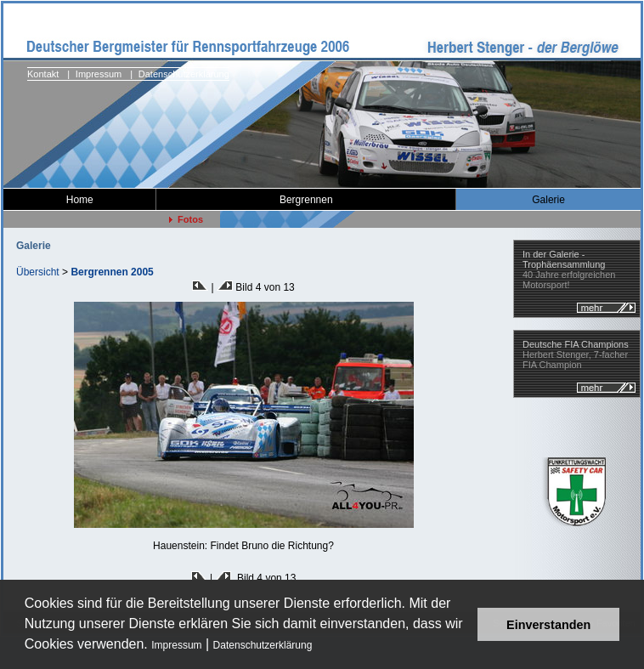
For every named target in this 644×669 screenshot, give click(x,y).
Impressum (176, 645)
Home (80, 200)
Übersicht (38, 272)
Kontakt (43, 74)
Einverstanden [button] (548, 625)
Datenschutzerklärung (263, 645)
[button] (318, 646)
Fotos (186, 219)
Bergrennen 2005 (112, 272)
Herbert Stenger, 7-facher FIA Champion (576, 354)
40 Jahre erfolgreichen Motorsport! (569, 269)
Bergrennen (306, 200)
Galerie (548, 200)
